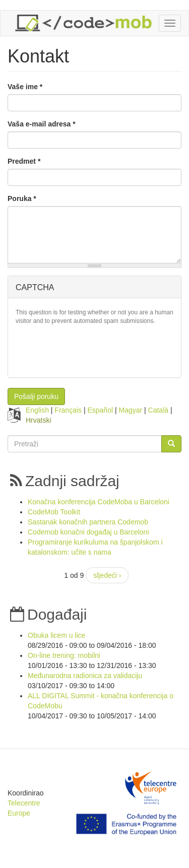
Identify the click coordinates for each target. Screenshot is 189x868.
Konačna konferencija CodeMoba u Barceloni (99, 502)
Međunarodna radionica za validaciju (85, 676)
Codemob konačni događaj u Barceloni (88, 532)
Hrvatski (39, 420)
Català (158, 410)
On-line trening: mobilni (64, 655)
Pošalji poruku (36, 396)
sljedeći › (107, 575)
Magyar (130, 410)
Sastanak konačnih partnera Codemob (88, 522)
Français (68, 410)
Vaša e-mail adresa (42, 124)
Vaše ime (25, 87)
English (37, 410)
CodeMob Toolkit (54, 512)
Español (100, 410)
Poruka (22, 198)
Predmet (24, 161)
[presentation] (92, 350)
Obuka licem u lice (56, 635)
